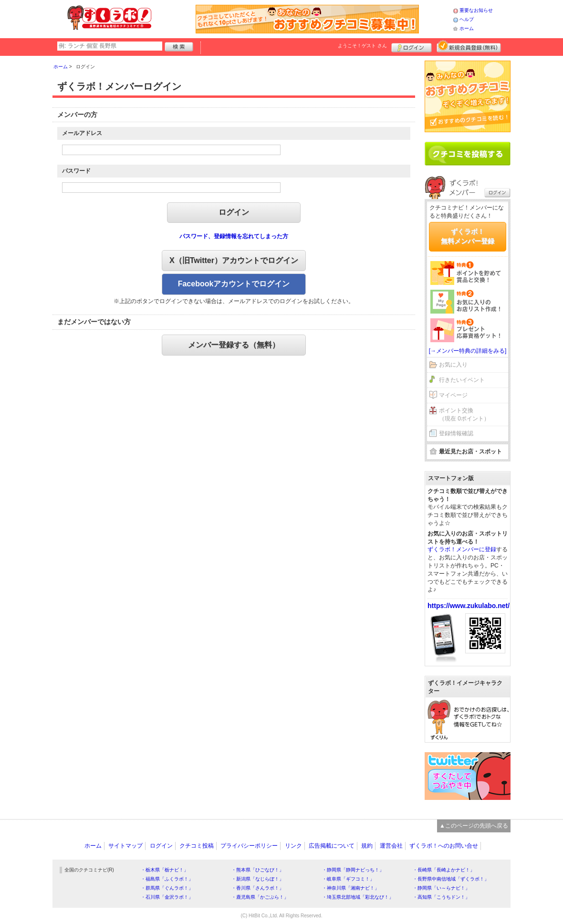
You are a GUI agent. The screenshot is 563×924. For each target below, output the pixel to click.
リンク (293, 846)
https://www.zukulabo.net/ (469, 606)
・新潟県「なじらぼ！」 (258, 879)
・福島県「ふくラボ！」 (167, 879)
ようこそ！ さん (362, 46)
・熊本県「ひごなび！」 (258, 870)
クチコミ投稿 (197, 846)
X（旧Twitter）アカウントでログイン (234, 260)
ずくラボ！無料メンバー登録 (468, 236)
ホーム (467, 28)
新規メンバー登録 (469, 46)
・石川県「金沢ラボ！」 (167, 897)
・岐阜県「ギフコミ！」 (348, 879)
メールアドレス (82, 133)
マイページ (453, 395)
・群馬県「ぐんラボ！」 (167, 888)
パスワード (76, 171)
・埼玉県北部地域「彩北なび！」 (358, 897)
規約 (367, 846)
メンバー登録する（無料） (234, 345)
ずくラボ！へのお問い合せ (444, 846)
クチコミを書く (468, 154)
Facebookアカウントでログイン (234, 284)
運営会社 (391, 846)
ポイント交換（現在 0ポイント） (464, 415)
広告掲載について (332, 846)
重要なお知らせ (476, 10)
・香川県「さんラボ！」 (258, 888)
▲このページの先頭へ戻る (474, 826)
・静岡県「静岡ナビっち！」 (353, 870)
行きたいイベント (462, 380)
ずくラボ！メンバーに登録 (462, 549)
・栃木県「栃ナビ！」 (165, 870)
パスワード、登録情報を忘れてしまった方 (234, 236)
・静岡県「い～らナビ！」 (441, 888)
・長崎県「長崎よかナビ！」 (444, 870)
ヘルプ (467, 19)
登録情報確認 (456, 433)
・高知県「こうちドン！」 (441, 897)
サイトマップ (125, 846)
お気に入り (453, 365)
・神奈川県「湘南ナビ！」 (351, 888)
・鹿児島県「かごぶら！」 (260, 897)
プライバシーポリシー (249, 846)
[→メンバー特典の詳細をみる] (468, 351)
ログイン (412, 46)
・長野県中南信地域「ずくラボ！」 (451, 879)
